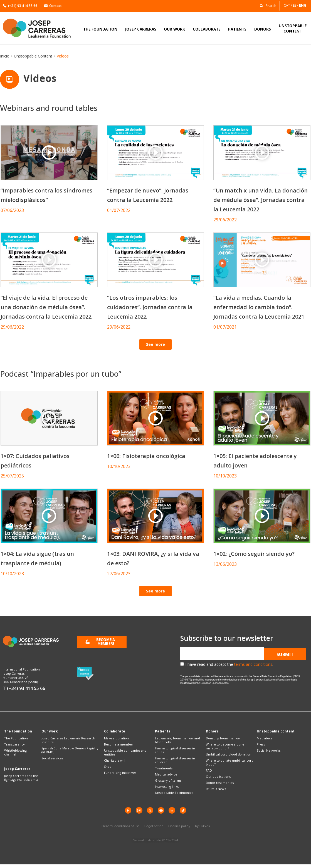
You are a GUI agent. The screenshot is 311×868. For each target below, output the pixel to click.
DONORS (263, 29)
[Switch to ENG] (303, 5)
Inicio (5, 56)
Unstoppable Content (33, 56)
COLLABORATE (207, 29)
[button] (266, 5)
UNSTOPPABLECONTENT (293, 28)
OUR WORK (174, 29)
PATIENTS (237, 29)
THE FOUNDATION (100, 29)
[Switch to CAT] (288, 5)
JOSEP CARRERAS (141, 29)
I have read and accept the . (229, 666)
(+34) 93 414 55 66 (20, 6)
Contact (53, 6)
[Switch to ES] (296, 5)
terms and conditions (253, 666)
